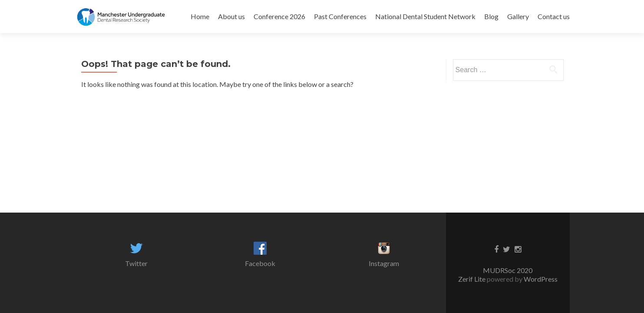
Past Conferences (340, 16)
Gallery (518, 16)
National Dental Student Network (425, 16)
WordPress (540, 279)
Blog (491, 16)
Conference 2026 (279, 16)
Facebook (260, 263)
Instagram (384, 263)
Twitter (136, 263)
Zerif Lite (472, 279)
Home (200, 16)
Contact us (554, 16)
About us (231, 16)
